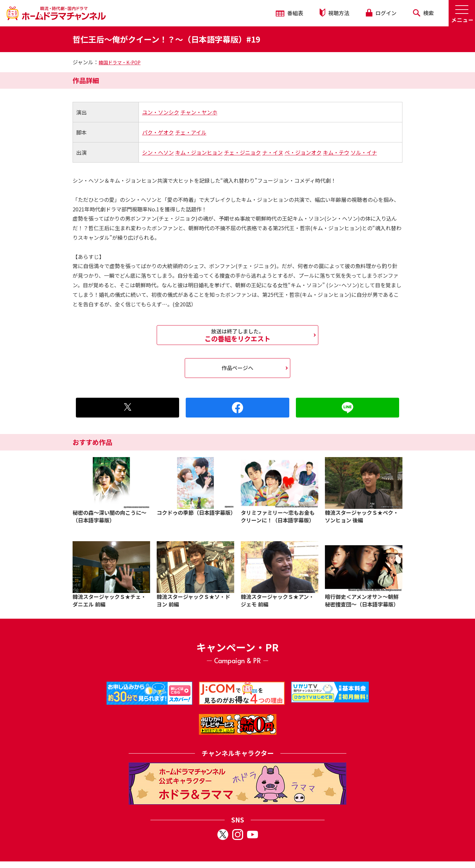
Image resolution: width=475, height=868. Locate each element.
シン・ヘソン (158, 152)
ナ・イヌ (273, 152)
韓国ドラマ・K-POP (120, 62)
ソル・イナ (364, 152)
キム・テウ (336, 152)
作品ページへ (237, 368)
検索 (423, 13)
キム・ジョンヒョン (199, 152)
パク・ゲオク (158, 132)
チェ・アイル (191, 132)
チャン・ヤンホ (199, 112)
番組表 (289, 13)
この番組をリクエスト (237, 335)
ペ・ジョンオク (303, 152)
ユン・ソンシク (161, 112)
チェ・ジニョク (242, 152)
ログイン (381, 13)
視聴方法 (334, 13)
